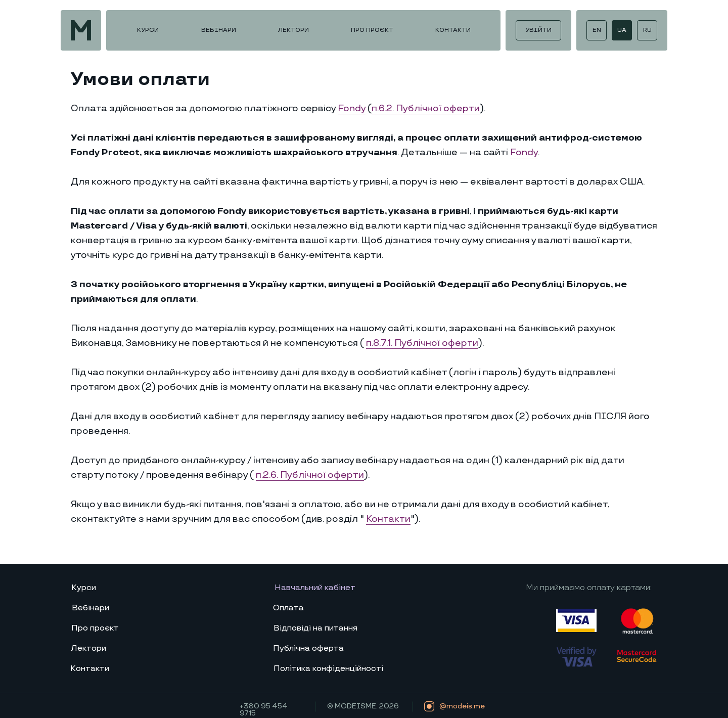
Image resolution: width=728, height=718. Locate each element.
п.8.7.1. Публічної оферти (422, 343)
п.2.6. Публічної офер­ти (310, 475)
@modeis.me (462, 706)
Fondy (352, 108)
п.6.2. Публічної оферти (426, 108)
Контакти (388, 519)
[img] (81, 30)
